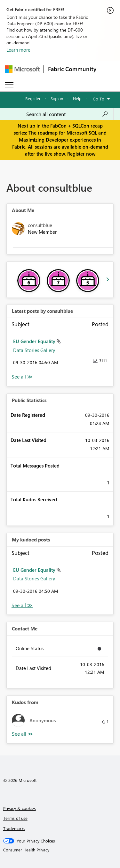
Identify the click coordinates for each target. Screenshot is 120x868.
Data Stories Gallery (34, 350)
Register (33, 98)
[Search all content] (67, 114)
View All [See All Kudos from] (22, 734)
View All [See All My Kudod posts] (22, 605)
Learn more (18, 50)
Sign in (57, 98)
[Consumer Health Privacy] (60, 850)
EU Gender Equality (35, 341)
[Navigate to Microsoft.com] (22, 69)
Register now (81, 154)
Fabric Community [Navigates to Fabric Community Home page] (72, 69)
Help (77, 98)
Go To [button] (99, 99)
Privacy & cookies (20, 808)
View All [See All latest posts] (22, 377)
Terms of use (15, 818)
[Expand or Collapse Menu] (9, 85)
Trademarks (14, 828)
